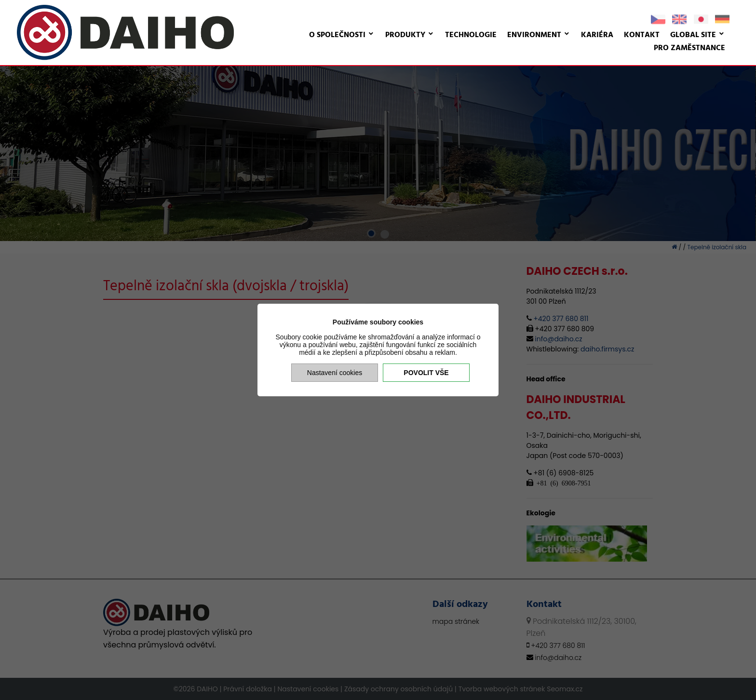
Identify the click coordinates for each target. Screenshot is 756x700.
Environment (534, 35)
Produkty (405, 35)
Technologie (471, 35)
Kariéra (597, 35)
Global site (693, 35)
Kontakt (642, 35)
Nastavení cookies (335, 373)
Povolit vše (426, 373)
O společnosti (337, 35)
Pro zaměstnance (689, 48)
